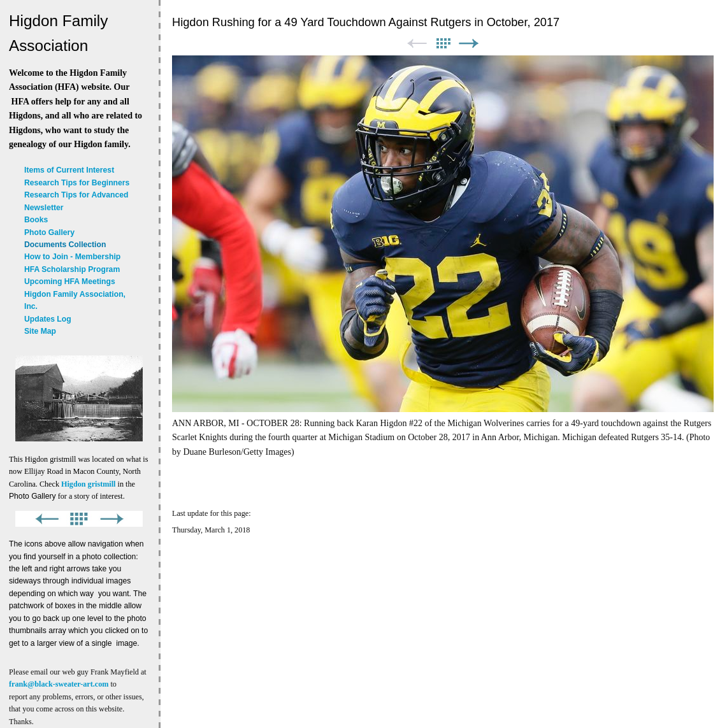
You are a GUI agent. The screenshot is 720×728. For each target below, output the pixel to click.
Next (469, 44)
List (443, 44)
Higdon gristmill (88, 484)
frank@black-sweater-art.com (59, 684)
